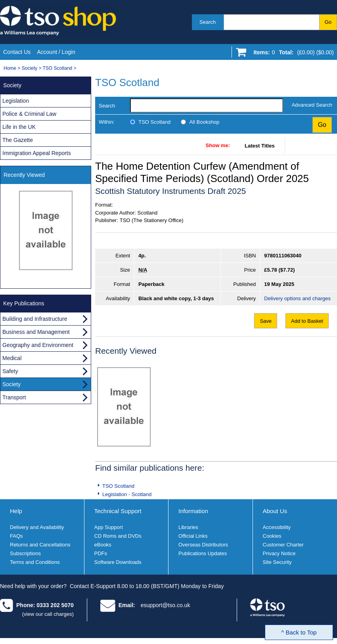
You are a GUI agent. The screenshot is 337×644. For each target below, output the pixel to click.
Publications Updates (203, 553)
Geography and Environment (38, 345)
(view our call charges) (48, 614)
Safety (10, 371)
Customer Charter (283, 545)
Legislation (16, 101)
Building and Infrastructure (35, 319)
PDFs (101, 553)
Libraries (188, 527)
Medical (12, 358)
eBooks (103, 545)
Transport (14, 397)
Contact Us (17, 52)
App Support (109, 527)
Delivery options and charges (297, 298)
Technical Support (118, 511)
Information (193, 511)
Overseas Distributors (203, 545)
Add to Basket (307, 321)
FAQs (16, 536)
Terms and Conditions (35, 562)
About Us (275, 511)
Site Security (277, 562)
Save (266, 321)
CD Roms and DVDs (118, 536)
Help (16, 511)
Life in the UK (19, 127)
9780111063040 (283, 256)
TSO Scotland (58, 68)
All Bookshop (204, 122)
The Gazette (18, 140)
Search (208, 22)
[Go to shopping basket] (292, 54)
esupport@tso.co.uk (166, 605)
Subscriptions (25, 553)
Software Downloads (118, 562)
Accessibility (277, 527)
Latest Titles (260, 146)
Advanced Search (312, 105)
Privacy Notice (279, 553)
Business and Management (36, 332)
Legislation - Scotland (127, 494)
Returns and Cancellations (40, 545)
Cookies (272, 536)
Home (10, 68)
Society (30, 68)
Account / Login (56, 52)
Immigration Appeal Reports (37, 153)
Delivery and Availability (37, 527)
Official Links (193, 536)
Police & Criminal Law (29, 114)
